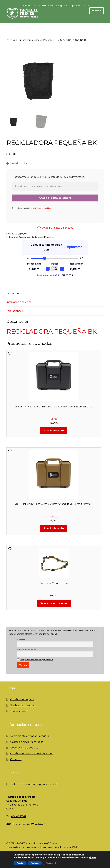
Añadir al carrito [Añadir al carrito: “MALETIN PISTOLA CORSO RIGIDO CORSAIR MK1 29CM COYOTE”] (54, 528)
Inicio (13, 40)
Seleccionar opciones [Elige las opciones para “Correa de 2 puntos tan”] (54, 603)
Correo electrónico (27, 650)
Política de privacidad (23, 705)
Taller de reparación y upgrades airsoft (34, 784)
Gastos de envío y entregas (27, 742)
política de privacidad (42, 208)
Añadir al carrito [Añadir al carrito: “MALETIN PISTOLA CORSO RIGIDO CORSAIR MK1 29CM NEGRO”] (54, 431)
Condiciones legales (22, 700)
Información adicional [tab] (19, 302)
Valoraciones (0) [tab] (16, 311)
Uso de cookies (19, 711)
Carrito (84, 861)
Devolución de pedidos (24, 748)
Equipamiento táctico (29, 40)
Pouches (48, 40)
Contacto (16, 759)
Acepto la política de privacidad (37, 660)
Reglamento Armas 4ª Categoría (30, 736)
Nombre (21, 640)
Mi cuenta (18, 863)
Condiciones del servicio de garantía (32, 754)
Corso (54, 419)
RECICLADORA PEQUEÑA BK (52, 331)
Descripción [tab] (13, 293)
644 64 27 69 (19, 816)
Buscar (55, 863)
